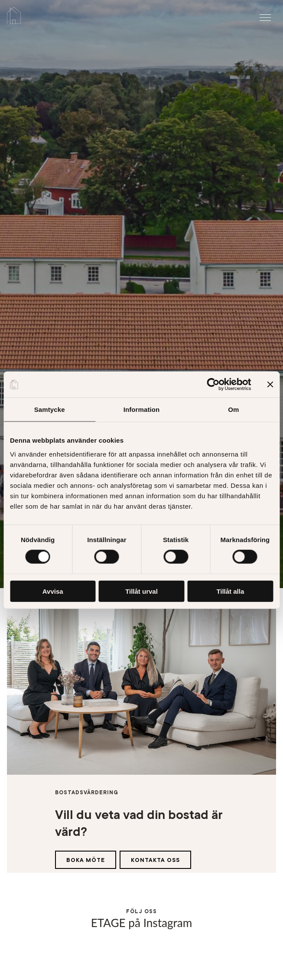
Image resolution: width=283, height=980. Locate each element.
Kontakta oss (155, 860)
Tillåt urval (141, 591)
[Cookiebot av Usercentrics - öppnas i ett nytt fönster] (213, 385)
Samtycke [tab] (50, 409)
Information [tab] (142, 409)
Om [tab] (233, 409)
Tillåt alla (230, 591)
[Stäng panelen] (270, 385)
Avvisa (53, 591)
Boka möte (86, 860)
